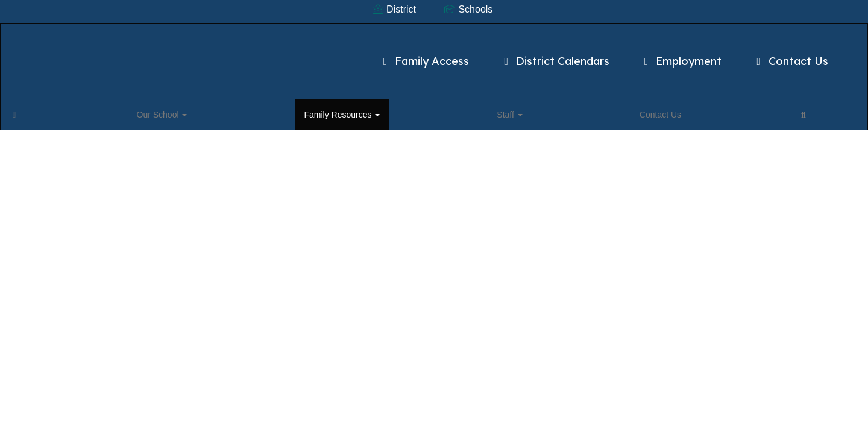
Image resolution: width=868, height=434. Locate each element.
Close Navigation (383, 116)
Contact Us (734, 55)
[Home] (33, 111)
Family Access (368, 55)
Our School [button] (82, 111)
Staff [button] (231, 111)
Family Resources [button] (163, 111)
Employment (625, 55)
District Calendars (499, 55)
